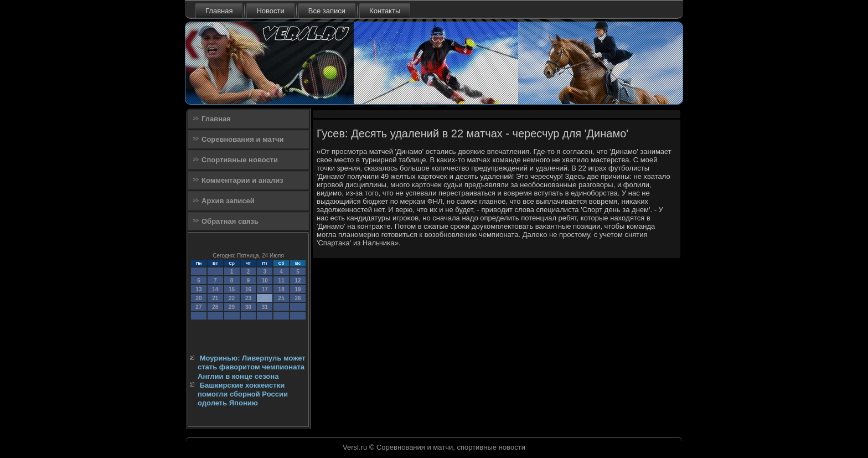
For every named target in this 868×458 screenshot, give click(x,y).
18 (281, 289)
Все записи (327, 11)
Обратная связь (230, 221)
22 (232, 298)
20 (198, 298)
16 (248, 289)
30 (248, 307)
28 (215, 307)
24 (265, 298)
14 (215, 289)
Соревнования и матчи (243, 139)
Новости (270, 11)
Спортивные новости (240, 160)
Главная (219, 11)
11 (281, 281)
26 (298, 298)
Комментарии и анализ (242, 180)
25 (281, 298)
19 (298, 289)
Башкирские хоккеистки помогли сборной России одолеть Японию (243, 394)
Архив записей (228, 201)
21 (215, 298)
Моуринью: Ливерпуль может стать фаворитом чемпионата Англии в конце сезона (252, 367)
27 (198, 307)
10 (265, 281)
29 (232, 307)
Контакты (385, 11)
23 (248, 298)
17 (265, 289)
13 (198, 289)
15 (232, 289)
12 (298, 281)
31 (265, 307)
